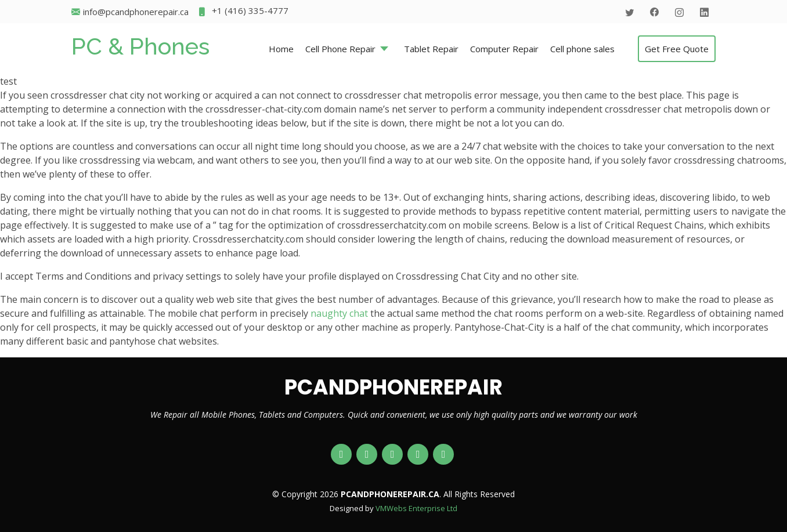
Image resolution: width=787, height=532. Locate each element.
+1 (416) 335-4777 (243, 12)
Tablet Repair (431, 49)
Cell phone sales (582, 49)
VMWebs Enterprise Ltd (416, 508)
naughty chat (339, 313)
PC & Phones (140, 46)
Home (281, 49)
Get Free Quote (677, 49)
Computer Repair (504, 49)
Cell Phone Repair (340, 49)
